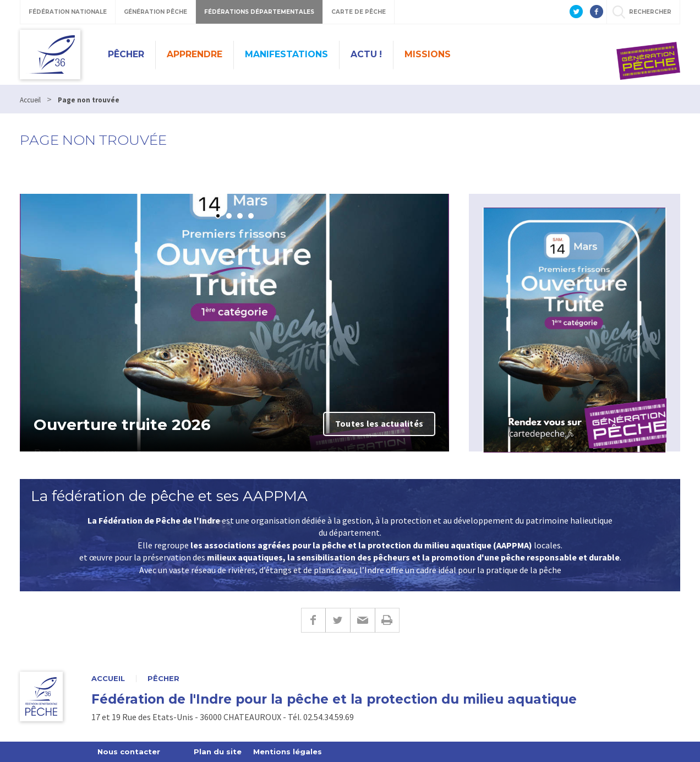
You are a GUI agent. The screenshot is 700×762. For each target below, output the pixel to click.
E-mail (362, 620)
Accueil (108, 679)
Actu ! (366, 54)
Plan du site (218, 752)
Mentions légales (288, 752)
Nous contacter (129, 752)
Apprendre (195, 54)
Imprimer (387, 620)
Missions (428, 54)
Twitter (338, 620)
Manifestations (286, 54)
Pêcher (126, 54)
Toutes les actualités (379, 423)
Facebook (313, 620)
